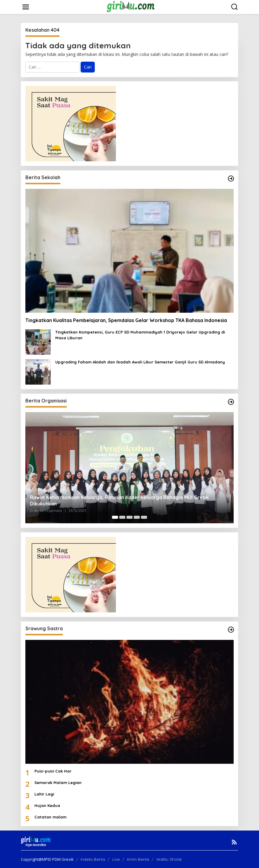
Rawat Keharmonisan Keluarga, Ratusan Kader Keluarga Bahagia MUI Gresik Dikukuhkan (119, 500)
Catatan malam (50, 817)
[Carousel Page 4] (137, 517)
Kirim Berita (138, 859)
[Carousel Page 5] (144, 517)
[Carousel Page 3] (129, 517)
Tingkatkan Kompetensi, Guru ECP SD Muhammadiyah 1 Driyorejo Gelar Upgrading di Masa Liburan (140, 335)
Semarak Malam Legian (58, 782)
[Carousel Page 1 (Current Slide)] (115, 517)
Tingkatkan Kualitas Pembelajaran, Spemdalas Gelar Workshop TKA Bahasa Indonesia (127, 320)
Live (116, 859)
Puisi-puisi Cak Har (53, 771)
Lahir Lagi (44, 794)
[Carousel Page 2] (122, 517)
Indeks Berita (93, 859)
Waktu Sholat (169, 859)
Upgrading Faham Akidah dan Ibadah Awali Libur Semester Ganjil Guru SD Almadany (140, 362)
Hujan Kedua (47, 805)
